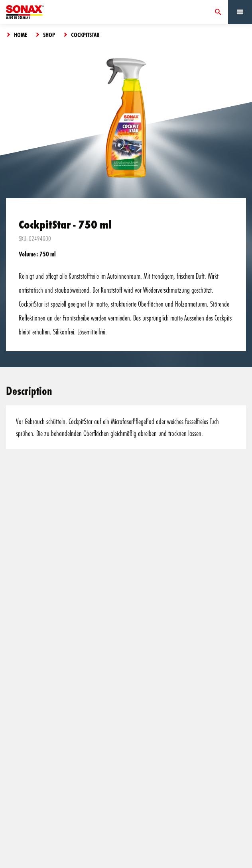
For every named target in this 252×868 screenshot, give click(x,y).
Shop (49, 35)
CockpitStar (85, 35)
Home (21, 35)
